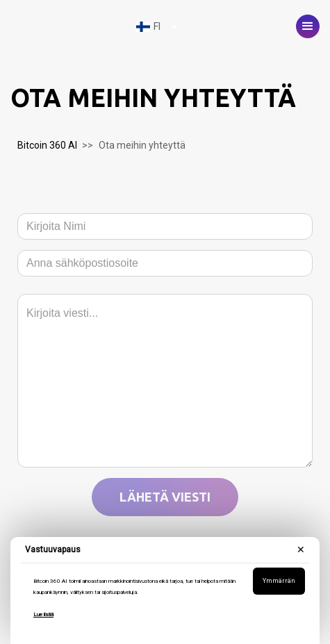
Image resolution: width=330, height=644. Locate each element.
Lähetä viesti (165, 497)
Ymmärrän (279, 581)
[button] (308, 26)
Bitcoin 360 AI (47, 145)
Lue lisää (43, 614)
